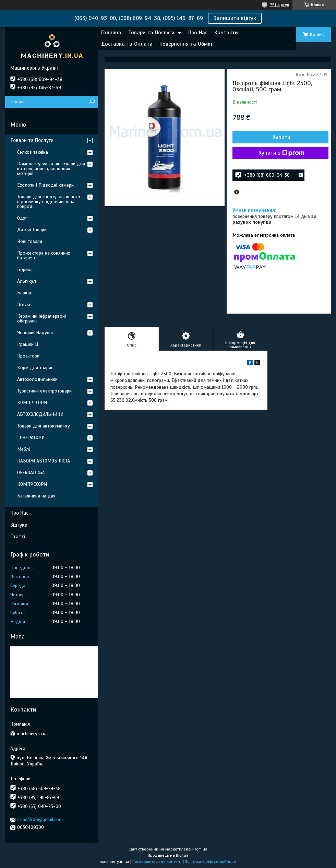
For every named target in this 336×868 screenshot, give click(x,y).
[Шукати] (92, 102)
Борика (25, 269)
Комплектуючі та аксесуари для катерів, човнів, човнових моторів (51, 169)
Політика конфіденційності (211, 861)
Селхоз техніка (33, 152)
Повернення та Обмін (186, 44)
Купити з (281, 153)
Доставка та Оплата (127, 44)
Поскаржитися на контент (157, 861)
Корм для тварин (35, 368)
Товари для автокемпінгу (44, 426)
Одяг (22, 218)
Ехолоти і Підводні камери (45, 185)
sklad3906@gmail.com (40, 819)
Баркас (25, 293)
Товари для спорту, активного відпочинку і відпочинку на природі (49, 202)
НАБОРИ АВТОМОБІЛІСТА (44, 461)
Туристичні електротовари (44, 391)
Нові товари (30, 241)
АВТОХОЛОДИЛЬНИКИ (40, 414)
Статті (18, 537)
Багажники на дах (36, 496)
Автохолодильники (37, 379)
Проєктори (28, 356)
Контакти (226, 33)
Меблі (23, 449)
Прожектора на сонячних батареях (44, 255)
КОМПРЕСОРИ (32, 403)
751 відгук (280, 5)
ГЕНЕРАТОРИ (31, 438)
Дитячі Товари (32, 230)
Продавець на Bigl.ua (168, 855)
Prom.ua (200, 849)
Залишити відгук (235, 18)
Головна (111, 33)
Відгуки (19, 525)
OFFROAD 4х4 (31, 473)
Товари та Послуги (151, 33)
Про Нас (198, 33)
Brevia (24, 304)
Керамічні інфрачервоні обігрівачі (41, 319)
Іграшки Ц (28, 344)
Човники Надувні (35, 333)
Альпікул (27, 281)
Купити (281, 137)
